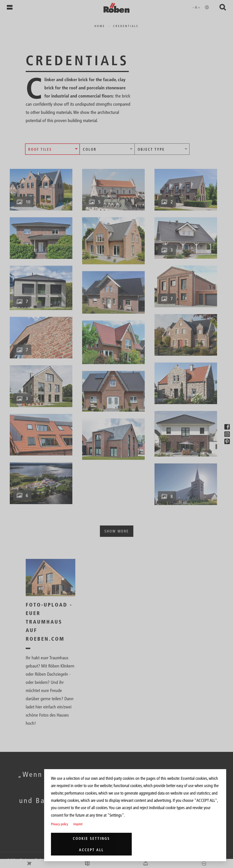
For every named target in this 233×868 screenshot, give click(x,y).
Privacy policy (60, 824)
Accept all (91, 850)
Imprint (78, 824)
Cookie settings (91, 838)
